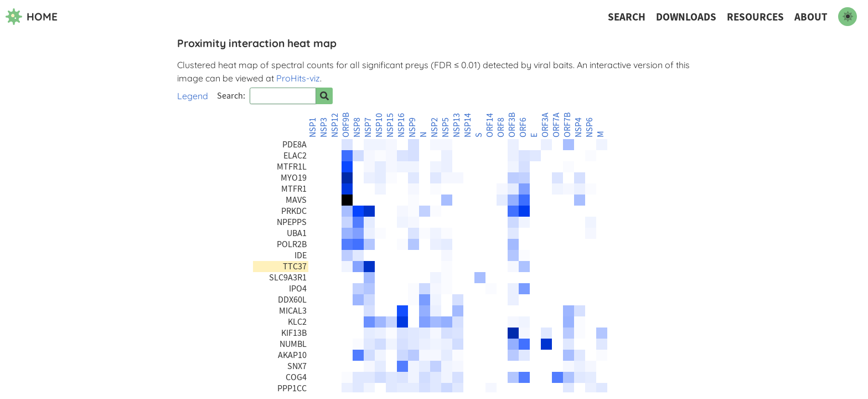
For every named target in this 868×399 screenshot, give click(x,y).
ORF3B (512, 125)
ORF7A (556, 125)
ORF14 (490, 125)
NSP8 (357, 127)
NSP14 (468, 125)
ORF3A (545, 125)
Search (627, 17)
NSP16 (401, 125)
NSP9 (412, 127)
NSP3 (324, 127)
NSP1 (313, 127)
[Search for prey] (324, 96)
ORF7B (567, 125)
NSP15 (390, 125)
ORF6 (523, 127)
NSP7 (368, 127)
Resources (755, 17)
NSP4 (578, 127)
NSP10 (379, 125)
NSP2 (435, 127)
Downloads (686, 17)
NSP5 (446, 127)
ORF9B (346, 125)
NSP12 (335, 125)
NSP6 (590, 127)
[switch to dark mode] (848, 17)
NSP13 (457, 125)
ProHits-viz (298, 78)
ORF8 (501, 127)
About (811, 17)
